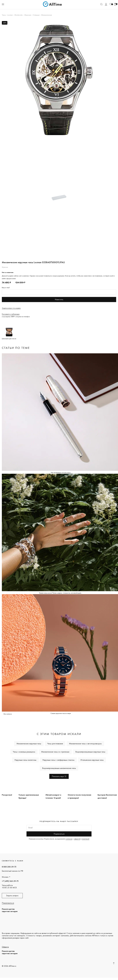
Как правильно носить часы (61, 473)
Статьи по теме (16, 348)
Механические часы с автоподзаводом (85, 744)
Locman (10, 15)
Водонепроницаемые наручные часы (90, 752)
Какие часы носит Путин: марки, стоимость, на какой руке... (61, 593)
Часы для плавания (55, 744)
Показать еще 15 (59, 776)
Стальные (36, 15)
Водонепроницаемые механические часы (59, 768)
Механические (47, 15)
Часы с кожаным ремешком (24, 752)
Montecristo (19, 15)
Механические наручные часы (29, 744)
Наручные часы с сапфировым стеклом (58, 760)
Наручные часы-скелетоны (25, 760)
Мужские (28, 15)
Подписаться (59, 834)
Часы (4, 15)
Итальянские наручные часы (92, 760)
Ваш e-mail (6, 288)
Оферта (5, 947)
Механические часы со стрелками (55, 752)
